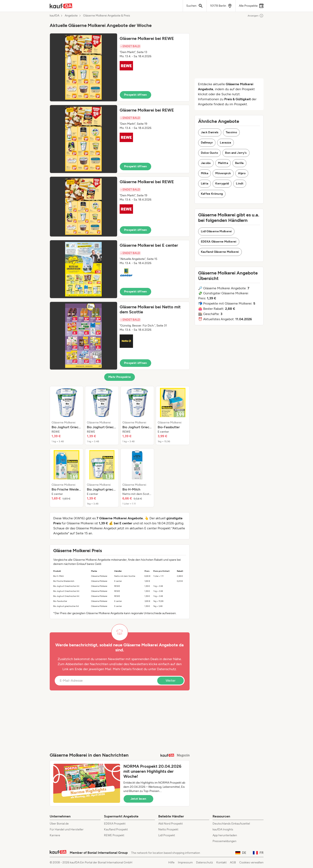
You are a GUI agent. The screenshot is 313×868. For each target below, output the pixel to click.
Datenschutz (167, 669)
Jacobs (206, 163)
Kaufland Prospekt (116, 829)
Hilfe (171, 862)
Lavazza (225, 143)
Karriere (55, 835)
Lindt (240, 184)
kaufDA (54, 16)
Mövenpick (223, 173)
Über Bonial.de (59, 824)
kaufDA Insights (223, 829)
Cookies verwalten (251, 862)
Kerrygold (222, 184)
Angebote (71, 16)
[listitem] (67, 416)
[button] (120, 67)
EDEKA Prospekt (115, 824)
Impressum (185, 862)
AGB (233, 862)
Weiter (170, 681)
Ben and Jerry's (236, 153)
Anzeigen (256, 16)
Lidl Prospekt (167, 835)
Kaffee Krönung (212, 194)
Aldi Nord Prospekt (170, 824)
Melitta (223, 163)
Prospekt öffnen (136, 95)
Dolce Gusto (210, 153)
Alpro (242, 173)
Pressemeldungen (224, 841)
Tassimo (231, 132)
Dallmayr (207, 143)
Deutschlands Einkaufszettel (231, 824)
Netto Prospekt (168, 829)
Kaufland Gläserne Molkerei (220, 252)
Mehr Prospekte (120, 377)
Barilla (239, 163)
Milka (205, 173)
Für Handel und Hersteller (67, 829)
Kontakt (221, 862)
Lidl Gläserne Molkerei (216, 231)
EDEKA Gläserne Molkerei (219, 242)
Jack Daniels (210, 132)
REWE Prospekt (114, 835)
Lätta (205, 184)
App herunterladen (225, 835)
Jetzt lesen (138, 799)
